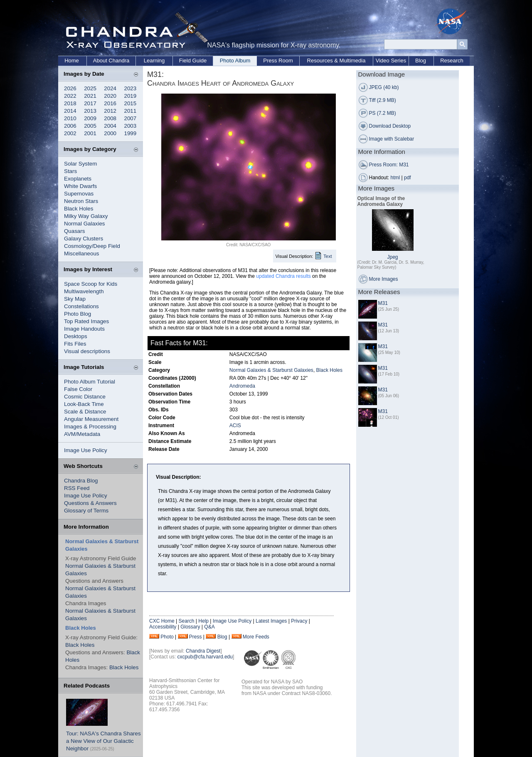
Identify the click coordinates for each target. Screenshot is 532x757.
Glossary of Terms (86, 511)
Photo (167, 637)
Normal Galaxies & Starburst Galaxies (271, 370)
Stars (70, 171)
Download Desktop (390, 126)
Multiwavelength (84, 291)
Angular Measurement (91, 419)
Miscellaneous (81, 254)
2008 (110, 118)
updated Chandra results (283, 276)
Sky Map (75, 299)
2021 (90, 96)
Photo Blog (78, 314)
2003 (131, 126)
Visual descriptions (87, 351)
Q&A (209, 627)
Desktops (76, 336)
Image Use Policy (86, 450)
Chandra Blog (81, 481)
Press (196, 637)
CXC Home (162, 621)
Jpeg (392, 257)
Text (328, 256)
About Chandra (111, 61)
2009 (90, 118)
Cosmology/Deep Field (92, 246)
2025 (90, 88)
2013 (90, 111)
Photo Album (235, 61)
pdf (408, 178)
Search (186, 621)
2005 (90, 126)
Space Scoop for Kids (91, 284)
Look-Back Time (84, 404)
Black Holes (79, 209)
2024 (110, 88)
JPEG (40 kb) (384, 87)
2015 (131, 103)
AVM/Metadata (82, 434)
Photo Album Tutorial (90, 382)
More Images (384, 279)
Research (452, 61)
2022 (70, 96)
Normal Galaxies (85, 224)
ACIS (235, 426)
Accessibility (163, 627)
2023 (131, 88)
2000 (110, 133)
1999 (131, 133)
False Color (78, 389)
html (395, 178)
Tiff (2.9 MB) (383, 100)
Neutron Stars (81, 201)
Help (203, 621)
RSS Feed (77, 488)
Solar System (80, 164)
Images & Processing (90, 427)
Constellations (81, 306)
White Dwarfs (80, 186)
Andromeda (242, 386)
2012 (110, 111)
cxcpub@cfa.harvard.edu (205, 657)
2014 (70, 111)
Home (72, 61)
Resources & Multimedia (336, 61)
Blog (421, 61)
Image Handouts (84, 329)
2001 (90, 133)
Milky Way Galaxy (86, 216)
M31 (383, 303)
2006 (70, 126)
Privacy (299, 621)
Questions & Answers (90, 503)
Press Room (278, 61)
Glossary (190, 627)
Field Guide (193, 61)
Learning (154, 61)
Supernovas (79, 194)
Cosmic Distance (85, 397)
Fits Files (75, 344)
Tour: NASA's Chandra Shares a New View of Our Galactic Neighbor (103, 741)
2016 (110, 103)
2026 (70, 88)
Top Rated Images (86, 321)
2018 (70, 103)
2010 (70, 118)
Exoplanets (78, 179)
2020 (110, 96)
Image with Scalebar (392, 139)
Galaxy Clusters (84, 239)
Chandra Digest (203, 651)
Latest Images (271, 621)
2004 (110, 126)
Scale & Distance (85, 412)
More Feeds (256, 637)
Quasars (74, 231)
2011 (131, 111)
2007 (131, 118)
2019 (131, 96)
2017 (90, 103)
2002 (70, 133)
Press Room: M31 (389, 165)
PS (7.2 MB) (383, 113)
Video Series (391, 61)
